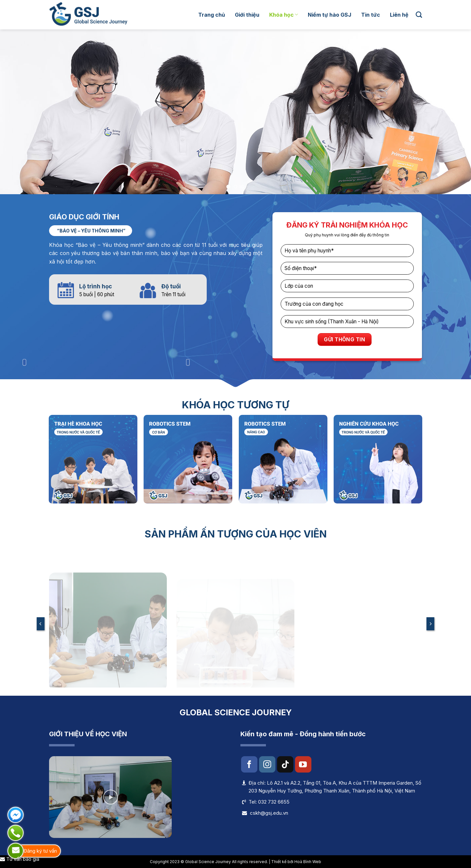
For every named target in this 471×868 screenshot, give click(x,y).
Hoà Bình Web (308, 862)
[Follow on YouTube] (303, 764)
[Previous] (41, 624)
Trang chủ (212, 15)
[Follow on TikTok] (285, 764)
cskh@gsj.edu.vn (269, 813)
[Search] (419, 15)
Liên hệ (399, 15)
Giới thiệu (247, 15)
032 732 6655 (274, 802)
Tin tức (371, 15)
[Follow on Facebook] (249, 764)
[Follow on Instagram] (267, 764)
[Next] (430, 624)
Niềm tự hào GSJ (330, 15)
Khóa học (284, 15)
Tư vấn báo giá (20, 859)
